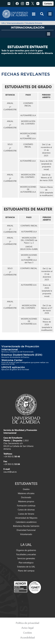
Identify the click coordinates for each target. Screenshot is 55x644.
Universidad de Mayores (26, 518)
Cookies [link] (28, 633)
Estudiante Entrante (34, 23)
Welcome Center (12, 360)
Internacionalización (15, 23)
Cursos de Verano (26, 514)
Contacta (48, 4)
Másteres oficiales (26, 493)
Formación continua (26, 506)
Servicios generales (26, 558)
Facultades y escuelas (26, 554)
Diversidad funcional (26, 530)
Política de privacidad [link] (27, 623)
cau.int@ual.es (10, 472)
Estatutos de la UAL (26, 567)
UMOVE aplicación (13, 367)
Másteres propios (26, 501)
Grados (26, 489)
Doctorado (26, 497)
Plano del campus (26, 571)
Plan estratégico (26, 563)
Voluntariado (26, 534)
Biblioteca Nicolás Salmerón (26, 526)
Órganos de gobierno (26, 550)
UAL (3, 23)
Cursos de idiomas (26, 510)
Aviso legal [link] (27, 628)
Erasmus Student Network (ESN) (22, 355)
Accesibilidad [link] (28, 637)
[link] (48, 3)
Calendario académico (26, 522)
